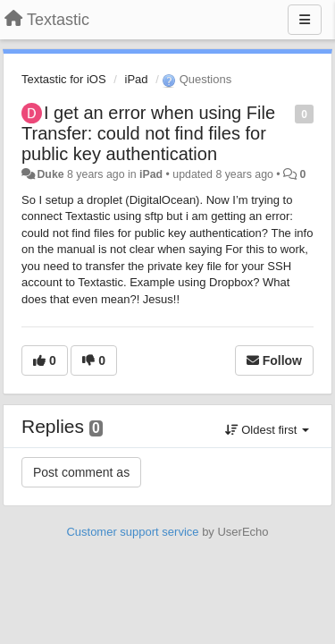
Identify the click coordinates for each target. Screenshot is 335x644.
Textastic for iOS (64, 79)
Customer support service (132, 532)
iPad (137, 79)
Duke (50, 174)
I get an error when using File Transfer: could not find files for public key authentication (148, 133)
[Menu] (305, 20)
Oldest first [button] (267, 430)
